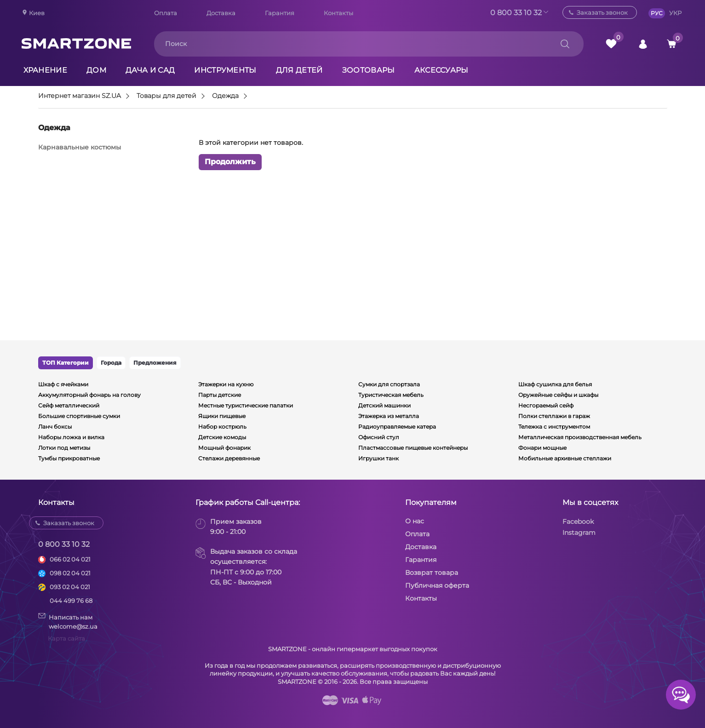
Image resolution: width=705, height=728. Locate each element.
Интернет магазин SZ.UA (80, 96)
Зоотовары (369, 70)
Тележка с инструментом (554, 427)
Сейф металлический (69, 405)
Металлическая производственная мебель (580, 437)
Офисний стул (379, 437)
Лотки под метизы (64, 448)
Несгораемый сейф (546, 405)
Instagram (579, 533)
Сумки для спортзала (389, 384)
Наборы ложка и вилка (71, 437)
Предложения (155, 363)
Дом (96, 70)
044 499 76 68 (71, 601)
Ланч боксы (55, 427)
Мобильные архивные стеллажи (565, 458)
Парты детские (220, 395)
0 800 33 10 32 (516, 13)
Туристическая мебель (391, 395)
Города (111, 363)
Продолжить (230, 162)
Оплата (166, 13)
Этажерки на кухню (226, 384)
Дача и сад (150, 70)
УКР (675, 13)
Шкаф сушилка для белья (555, 384)
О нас (415, 521)
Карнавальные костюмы (80, 147)
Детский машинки (384, 405)
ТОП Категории (66, 363)
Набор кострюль (222, 427)
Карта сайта (66, 638)
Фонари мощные (542, 448)
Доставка (221, 13)
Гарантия (280, 13)
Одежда (225, 96)
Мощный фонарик (224, 448)
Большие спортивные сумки (79, 416)
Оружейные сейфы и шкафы (558, 395)
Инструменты (225, 70)
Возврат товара (432, 573)
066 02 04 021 (70, 559)
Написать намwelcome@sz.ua (68, 621)
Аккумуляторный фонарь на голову (89, 395)
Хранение (46, 70)
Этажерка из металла (389, 416)
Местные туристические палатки (246, 405)
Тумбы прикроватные (69, 458)
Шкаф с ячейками (63, 384)
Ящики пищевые (222, 416)
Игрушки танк (378, 458)
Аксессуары (441, 70)
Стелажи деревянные (229, 458)
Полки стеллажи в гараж (554, 416)
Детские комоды (222, 437)
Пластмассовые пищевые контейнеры (413, 448)
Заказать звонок (602, 12)
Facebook (578, 522)
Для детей (299, 70)
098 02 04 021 (70, 573)
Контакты (338, 13)
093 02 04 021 (70, 587)
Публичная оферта (437, 585)
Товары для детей (166, 96)
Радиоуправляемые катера (397, 427)
